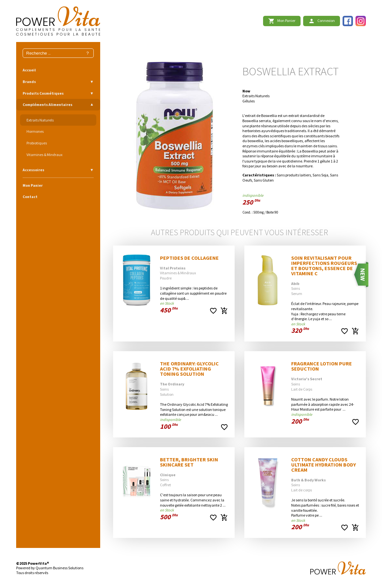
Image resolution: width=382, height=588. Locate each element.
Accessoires (33, 170)
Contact (30, 197)
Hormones (35, 131)
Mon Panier (33, 185)
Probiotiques (37, 143)
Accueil (29, 70)
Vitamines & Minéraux (44, 155)
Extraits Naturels (40, 120)
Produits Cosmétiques (43, 93)
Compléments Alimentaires (48, 105)
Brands (29, 82)
